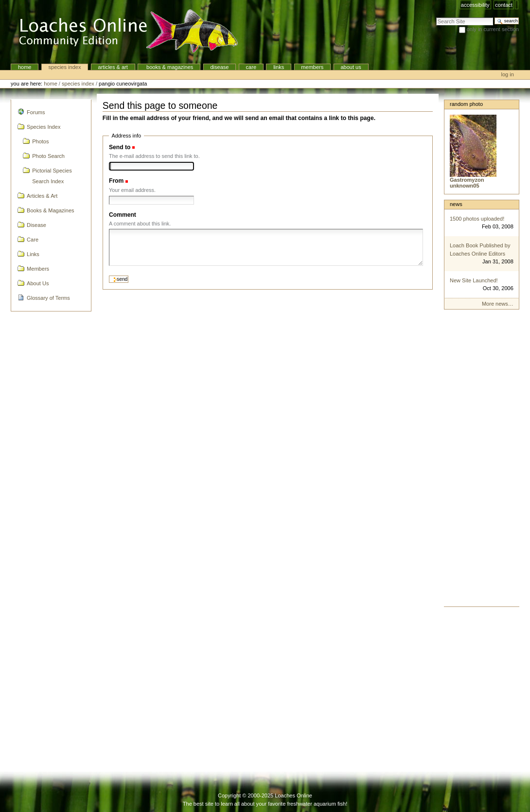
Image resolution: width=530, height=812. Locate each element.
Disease (219, 67)
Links (279, 67)
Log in (508, 74)
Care (251, 67)
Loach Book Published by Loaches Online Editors (480, 250)
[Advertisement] (482, 461)
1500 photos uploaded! (477, 219)
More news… (498, 304)
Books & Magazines (169, 67)
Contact (504, 5)
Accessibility (475, 5)
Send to (120, 147)
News (456, 204)
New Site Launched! (474, 280)
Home (25, 67)
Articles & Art (113, 67)
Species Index (65, 67)
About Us (351, 67)
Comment (123, 215)
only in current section (493, 29)
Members (312, 67)
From (116, 181)
